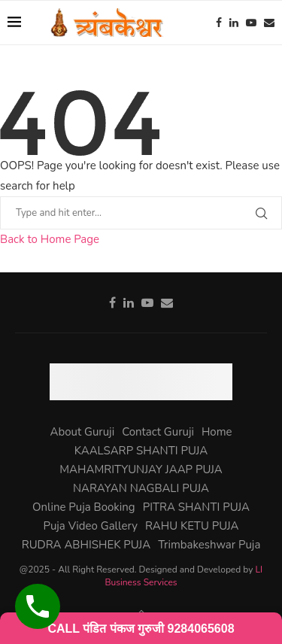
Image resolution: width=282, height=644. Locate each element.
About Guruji (82, 432)
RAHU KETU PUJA (192, 526)
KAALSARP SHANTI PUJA (141, 451)
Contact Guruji (158, 432)
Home (217, 432)
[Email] (269, 23)
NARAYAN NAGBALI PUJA (141, 488)
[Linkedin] (234, 23)
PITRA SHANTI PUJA (196, 507)
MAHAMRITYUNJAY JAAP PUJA (141, 469)
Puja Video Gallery (91, 526)
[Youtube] (251, 23)
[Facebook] (219, 23)
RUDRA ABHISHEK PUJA (86, 545)
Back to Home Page (50, 239)
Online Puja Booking (84, 507)
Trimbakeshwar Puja (209, 545)
